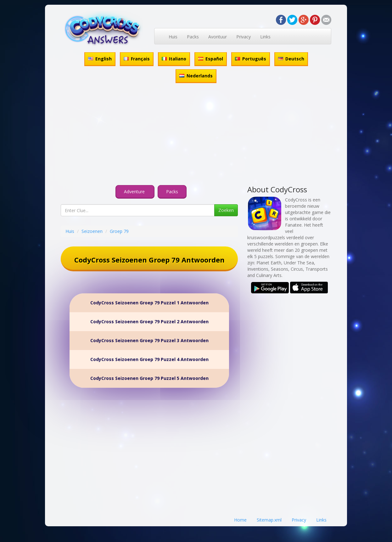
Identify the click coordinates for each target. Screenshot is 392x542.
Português (251, 59)
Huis (173, 37)
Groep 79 (119, 231)
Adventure (135, 192)
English (100, 59)
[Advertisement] (196, 135)
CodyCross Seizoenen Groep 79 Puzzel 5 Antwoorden (149, 378)
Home (240, 520)
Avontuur (218, 37)
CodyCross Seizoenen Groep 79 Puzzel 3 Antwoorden (149, 340)
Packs (193, 37)
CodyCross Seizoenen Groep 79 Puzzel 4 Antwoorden (149, 359)
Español (211, 59)
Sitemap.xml (269, 520)
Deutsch (291, 59)
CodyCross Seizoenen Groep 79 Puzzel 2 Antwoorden (149, 322)
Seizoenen (92, 231)
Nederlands (196, 76)
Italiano (174, 59)
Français (137, 59)
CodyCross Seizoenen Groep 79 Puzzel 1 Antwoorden (149, 303)
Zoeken (226, 210)
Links (265, 37)
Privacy (244, 37)
